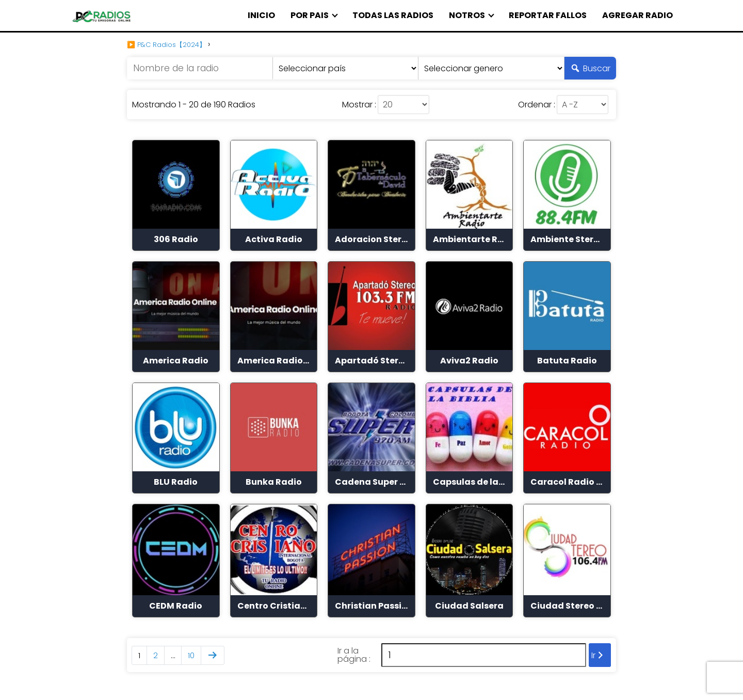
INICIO (261, 15)
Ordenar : (537, 105)
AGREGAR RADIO (637, 15)
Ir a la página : (354, 655)
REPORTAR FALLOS (548, 15)
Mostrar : (359, 105)
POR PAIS (310, 15)
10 (191, 655)
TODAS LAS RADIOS (393, 15)
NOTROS (467, 15)
